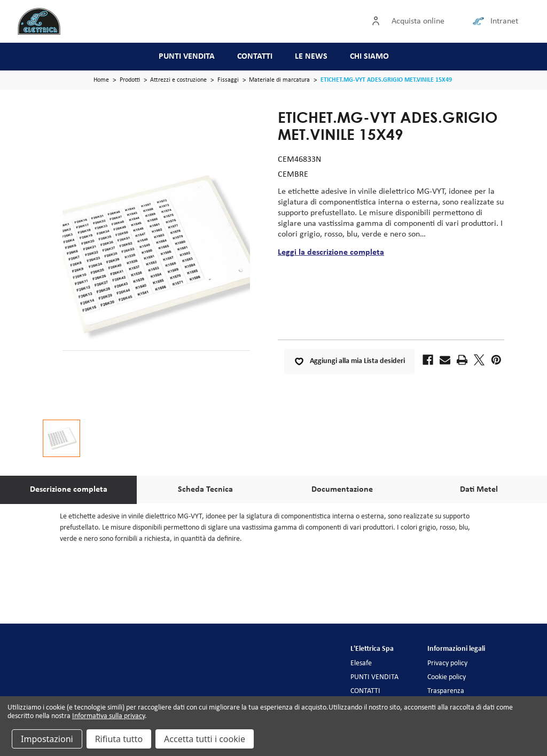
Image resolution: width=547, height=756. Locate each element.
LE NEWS (311, 57)
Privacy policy (447, 663)
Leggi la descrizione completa (331, 253)
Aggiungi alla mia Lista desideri (349, 361)
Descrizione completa (69, 490)
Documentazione (342, 490)
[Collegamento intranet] (480, 21)
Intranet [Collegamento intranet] (504, 21)
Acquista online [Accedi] (418, 21)
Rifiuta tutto (119, 739)
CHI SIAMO (369, 57)
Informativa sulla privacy (108, 716)
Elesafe (361, 663)
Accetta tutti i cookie (205, 739)
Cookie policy (447, 677)
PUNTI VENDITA (187, 57)
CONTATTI (255, 57)
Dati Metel (479, 490)
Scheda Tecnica (205, 490)
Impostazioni (47, 739)
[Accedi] (378, 21)
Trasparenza (446, 691)
